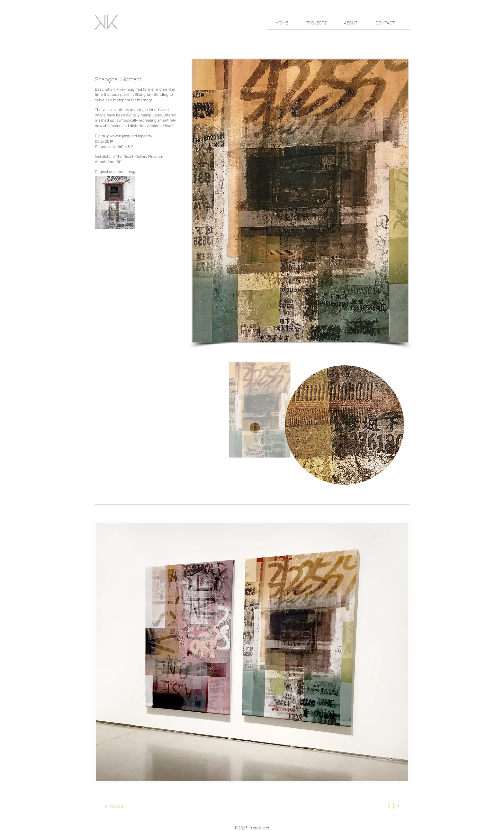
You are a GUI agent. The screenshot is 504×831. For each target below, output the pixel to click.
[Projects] (117, 806)
